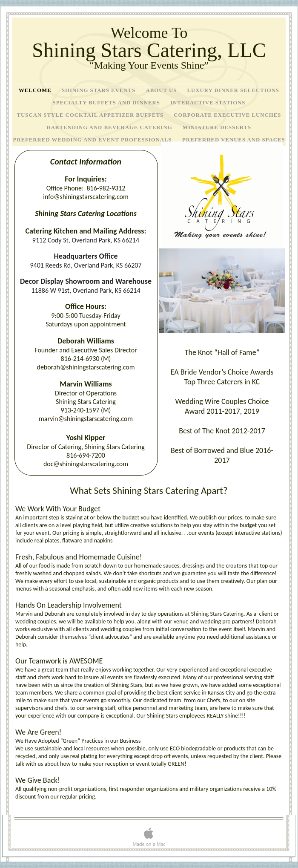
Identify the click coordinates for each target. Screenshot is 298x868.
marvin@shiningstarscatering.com (86, 419)
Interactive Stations (208, 103)
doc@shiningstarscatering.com (86, 464)
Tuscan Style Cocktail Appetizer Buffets (91, 115)
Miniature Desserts (217, 127)
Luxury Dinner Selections (234, 90)
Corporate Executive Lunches (227, 115)
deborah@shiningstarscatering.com (86, 367)
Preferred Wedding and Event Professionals (93, 140)
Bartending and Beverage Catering (110, 127)
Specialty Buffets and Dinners (107, 103)
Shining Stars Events (100, 90)
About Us (162, 90)
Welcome (36, 90)
